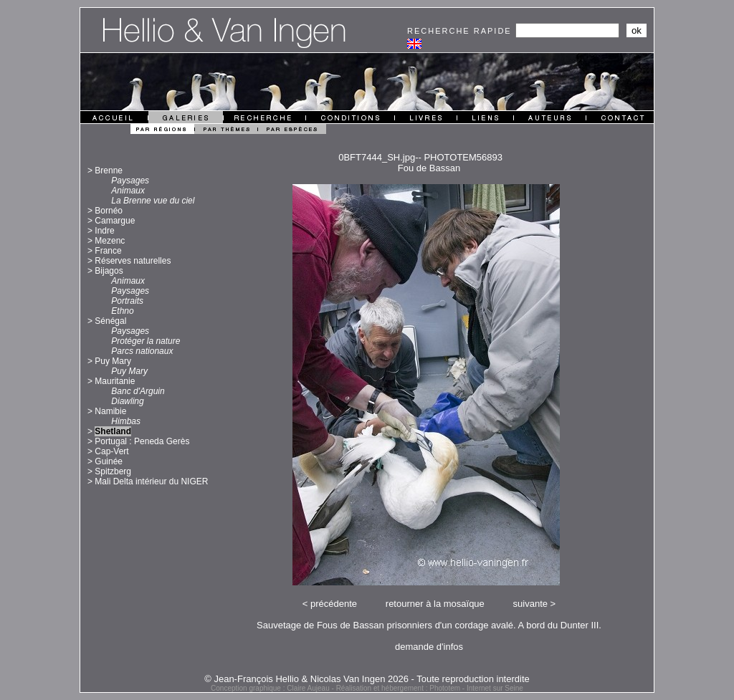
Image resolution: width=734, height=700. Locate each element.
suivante (530, 604)
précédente (334, 604)
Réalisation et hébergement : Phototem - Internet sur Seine (430, 688)
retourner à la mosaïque (435, 604)
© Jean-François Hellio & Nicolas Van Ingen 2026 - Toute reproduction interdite (367, 679)
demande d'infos (429, 647)
